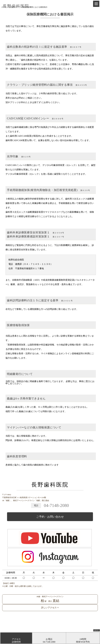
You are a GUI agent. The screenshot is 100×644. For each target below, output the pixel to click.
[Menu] (96, 4)
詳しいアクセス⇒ (50, 608)
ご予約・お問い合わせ (50, 517)
